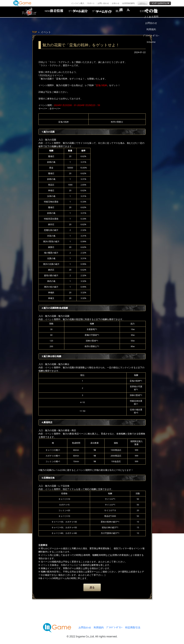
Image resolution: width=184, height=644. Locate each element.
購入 (129, 12)
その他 (154, 12)
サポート (91, 3)
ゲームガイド (104, 12)
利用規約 (99, 627)
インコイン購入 (78, 3)
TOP (35, 32)
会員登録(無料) (128, 3)
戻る (92, 587)
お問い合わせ (103, 3)
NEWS (53, 12)
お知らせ (116, 3)
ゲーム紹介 (79, 12)
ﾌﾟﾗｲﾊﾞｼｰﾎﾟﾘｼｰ (114, 627)
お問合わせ (85, 627)
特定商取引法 (133, 627)
